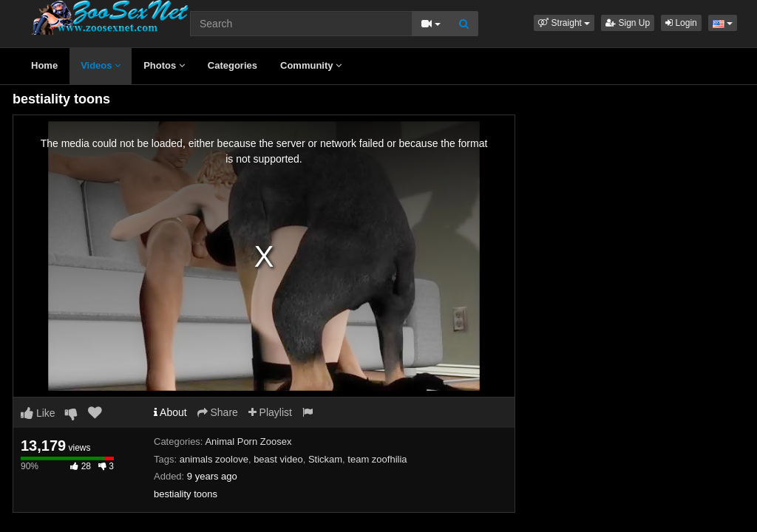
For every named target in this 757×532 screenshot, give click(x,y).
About (170, 412)
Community (311, 65)
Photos (164, 65)
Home (44, 65)
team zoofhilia (377, 459)
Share (218, 412)
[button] (564, 23)
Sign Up (628, 23)
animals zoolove (214, 459)
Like (38, 413)
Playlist (270, 412)
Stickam (325, 459)
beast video (278, 459)
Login (681, 23)
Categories (232, 65)
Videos (101, 65)
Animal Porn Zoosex (248, 441)
